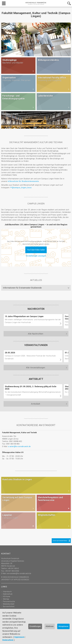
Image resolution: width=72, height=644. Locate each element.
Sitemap (6, 599)
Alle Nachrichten (36, 334)
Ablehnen (50, 626)
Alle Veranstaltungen (36, 367)
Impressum (19, 637)
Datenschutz (8, 640)
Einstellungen (35, 626)
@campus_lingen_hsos (22, 187)
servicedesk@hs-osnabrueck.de (19, 573)
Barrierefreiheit (9, 606)
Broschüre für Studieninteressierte (24, 181)
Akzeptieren (63, 626)
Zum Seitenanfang (60, 541)
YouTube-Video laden (36, 250)
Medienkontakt (9, 604)
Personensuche (9, 601)
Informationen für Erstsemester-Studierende (22, 288)
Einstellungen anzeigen (36, 256)
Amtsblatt (36, 404)
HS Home (6, 596)
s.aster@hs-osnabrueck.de (19, 446)
